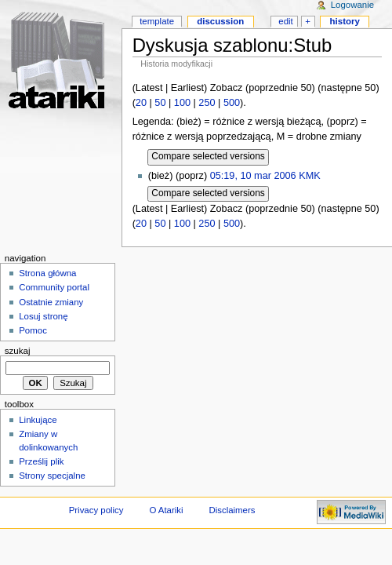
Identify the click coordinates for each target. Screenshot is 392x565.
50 (160, 103)
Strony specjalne (52, 476)
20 (141, 103)
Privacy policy (96, 510)
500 (232, 103)
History (345, 21)
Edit (285, 21)
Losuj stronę (43, 316)
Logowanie (352, 5)
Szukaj (18, 351)
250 (207, 103)
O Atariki (166, 510)
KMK (310, 176)
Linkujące (38, 420)
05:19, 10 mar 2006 (253, 176)
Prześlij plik (41, 461)
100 (182, 103)
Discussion (220, 21)
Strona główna (47, 273)
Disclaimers (232, 510)
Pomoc (33, 330)
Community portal (54, 287)
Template (157, 21)
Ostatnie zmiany (51, 302)
